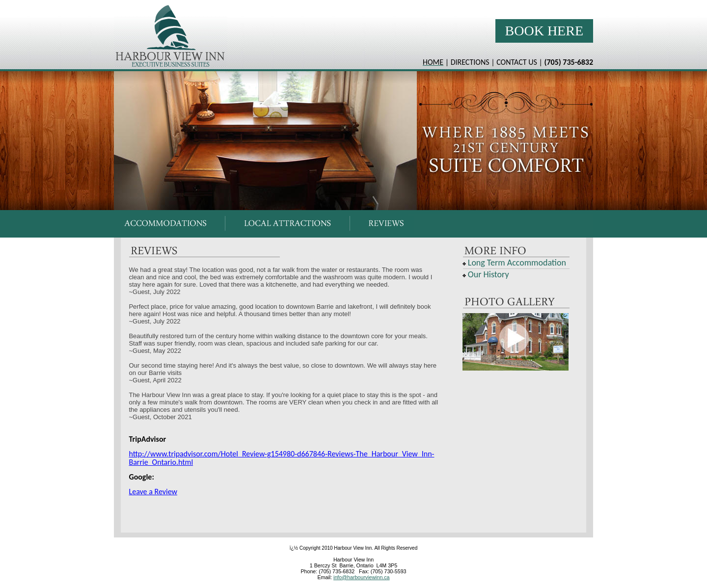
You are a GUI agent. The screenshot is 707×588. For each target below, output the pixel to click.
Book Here (544, 31)
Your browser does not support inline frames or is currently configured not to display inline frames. (353, 224)
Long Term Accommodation (517, 263)
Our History (489, 274)
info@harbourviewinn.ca (361, 577)
